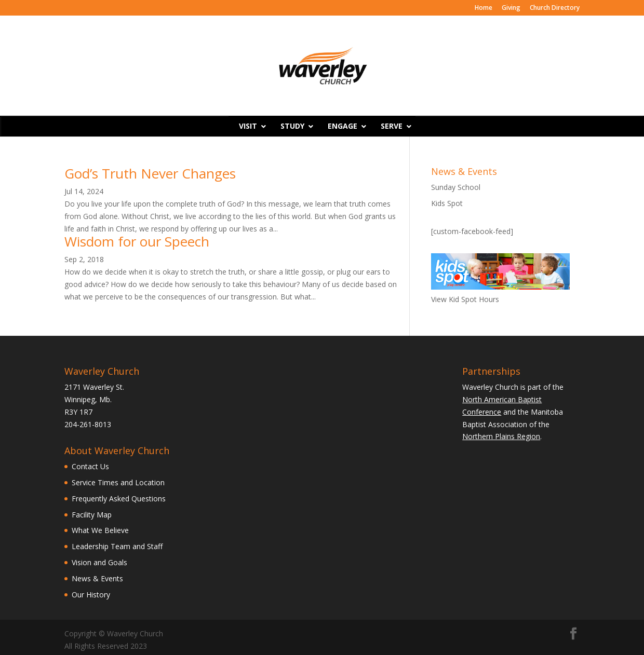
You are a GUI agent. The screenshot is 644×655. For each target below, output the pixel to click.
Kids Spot (447, 203)
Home (484, 8)
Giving (511, 8)
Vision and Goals (99, 562)
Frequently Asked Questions (119, 499)
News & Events (97, 578)
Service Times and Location (118, 482)
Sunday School (456, 187)
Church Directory (555, 8)
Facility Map (92, 515)
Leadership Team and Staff (117, 546)
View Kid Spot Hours (465, 299)
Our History (91, 595)
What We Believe (100, 530)
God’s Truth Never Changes (150, 173)
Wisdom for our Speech (137, 241)
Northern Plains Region (501, 436)
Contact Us (90, 466)
